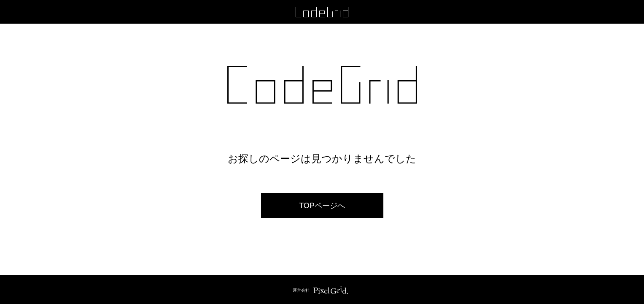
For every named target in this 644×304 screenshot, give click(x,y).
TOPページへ (322, 206)
